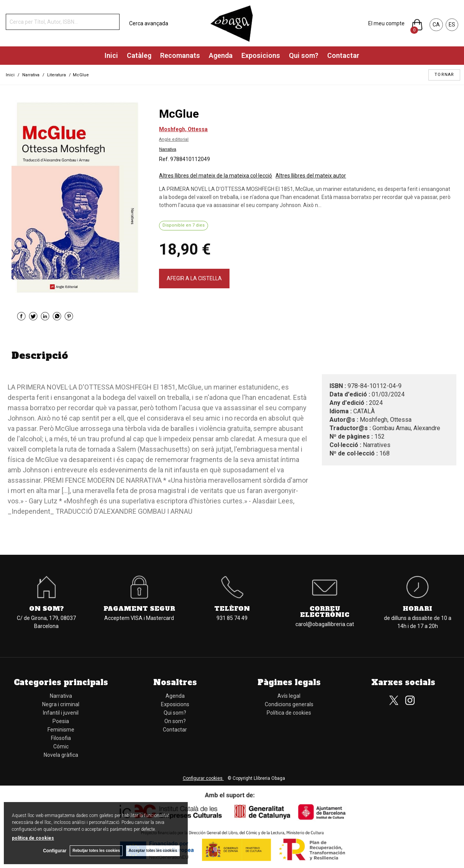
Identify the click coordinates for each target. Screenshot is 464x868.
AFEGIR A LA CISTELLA (194, 278)
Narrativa (168, 149)
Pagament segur (139, 608)
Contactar (343, 55)
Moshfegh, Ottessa (183, 129)
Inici (111, 55)
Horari (417, 608)
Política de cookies (289, 713)
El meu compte (386, 23)
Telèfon (232, 608)
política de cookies (33, 838)
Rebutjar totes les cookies (96, 851)
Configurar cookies (203, 778)
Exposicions (261, 55)
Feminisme (61, 730)
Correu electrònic (325, 612)
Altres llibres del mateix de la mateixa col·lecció (216, 176)
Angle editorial (174, 139)
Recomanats (180, 55)
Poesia (61, 721)
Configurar (54, 851)
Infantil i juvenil (61, 713)
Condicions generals (289, 704)
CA (436, 25)
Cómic (61, 746)
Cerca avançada (149, 23)
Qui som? (304, 55)
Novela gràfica (61, 755)
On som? (47, 608)
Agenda (221, 55)
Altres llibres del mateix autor (311, 176)
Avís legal (289, 696)
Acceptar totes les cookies (153, 851)
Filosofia (61, 738)
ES (452, 25)
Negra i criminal (61, 704)
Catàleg (139, 55)
